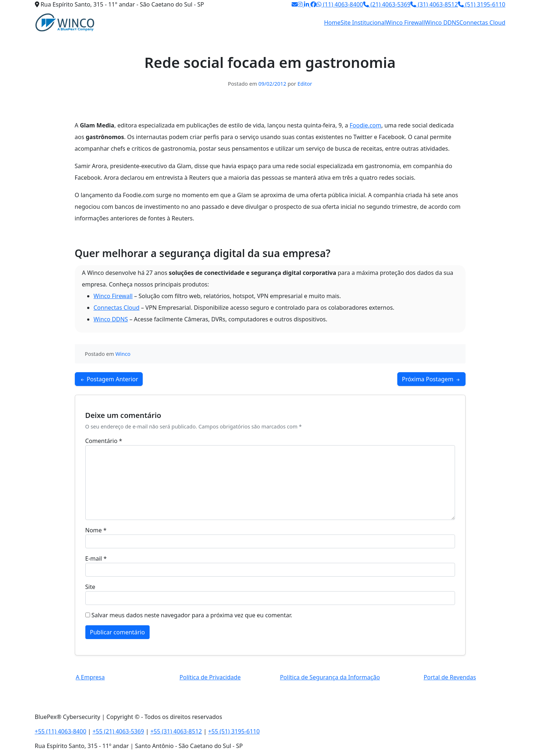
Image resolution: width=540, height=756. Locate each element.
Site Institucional (363, 23)
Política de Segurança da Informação (330, 677)
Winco (123, 354)
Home (332, 23)
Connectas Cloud (482, 23)
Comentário (104, 441)
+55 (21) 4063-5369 (118, 731)
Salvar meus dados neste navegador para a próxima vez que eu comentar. (192, 615)
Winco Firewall (406, 23)
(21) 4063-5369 (387, 4)
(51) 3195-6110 (482, 4)
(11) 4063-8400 (340, 4)
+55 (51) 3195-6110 (234, 731)
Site (90, 587)
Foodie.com (366, 125)
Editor (305, 84)
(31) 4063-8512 (434, 4)
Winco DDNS (442, 23)
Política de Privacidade (210, 677)
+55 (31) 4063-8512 (176, 731)
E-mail (96, 558)
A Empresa (90, 677)
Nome (96, 530)
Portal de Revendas (450, 677)
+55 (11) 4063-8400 (61, 731)
